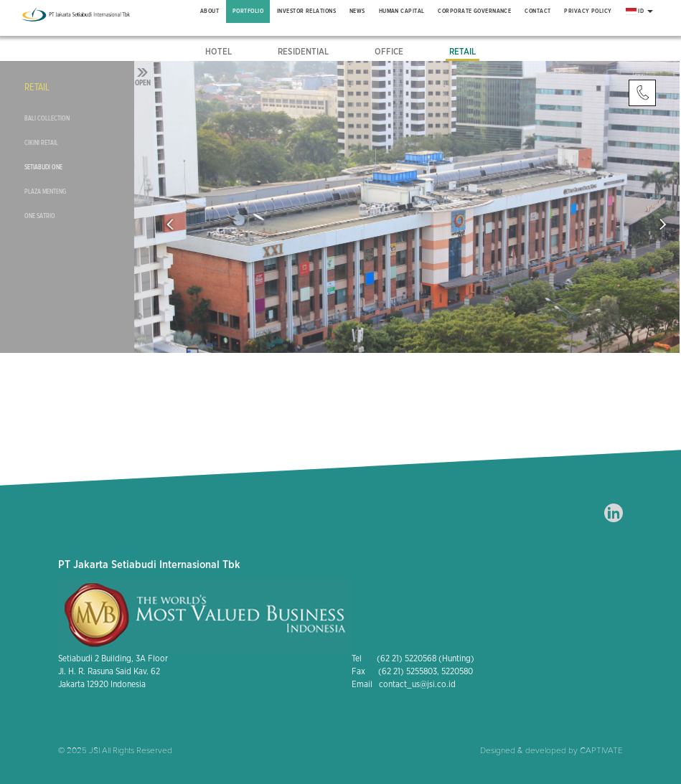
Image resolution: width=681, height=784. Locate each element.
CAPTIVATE (601, 751)
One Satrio (40, 216)
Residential (303, 52)
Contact (537, 11)
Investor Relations (306, 11)
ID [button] (639, 11)
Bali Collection (47, 118)
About (210, 11)
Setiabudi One (43, 167)
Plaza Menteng (45, 192)
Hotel (219, 52)
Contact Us (643, 94)
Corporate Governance (474, 11)
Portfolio (248, 11)
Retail (462, 52)
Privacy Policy (588, 11)
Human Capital (402, 11)
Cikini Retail (41, 143)
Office (389, 52)
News (357, 11)
